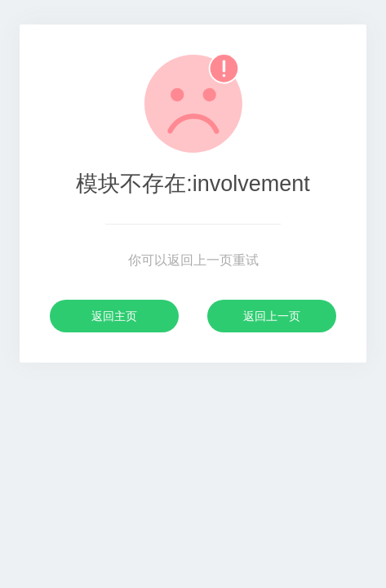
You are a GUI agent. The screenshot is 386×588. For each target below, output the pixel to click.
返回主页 (114, 316)
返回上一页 (272, 316)
